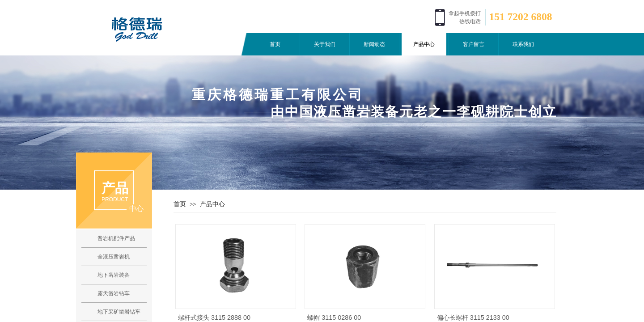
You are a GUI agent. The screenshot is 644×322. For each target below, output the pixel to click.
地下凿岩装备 (114, 275)
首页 (275, 44)
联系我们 (523, 44)
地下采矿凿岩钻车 (119, 312)
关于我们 (325, 44)
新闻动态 (374, 44)
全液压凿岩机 (114, 257)
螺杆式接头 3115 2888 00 (214, 318)
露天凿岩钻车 (114, 293)
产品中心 (424, 44)
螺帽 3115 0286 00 (334, 318)
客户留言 (474, 44)
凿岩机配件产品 (116, 238)
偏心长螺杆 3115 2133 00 (473, 318)
